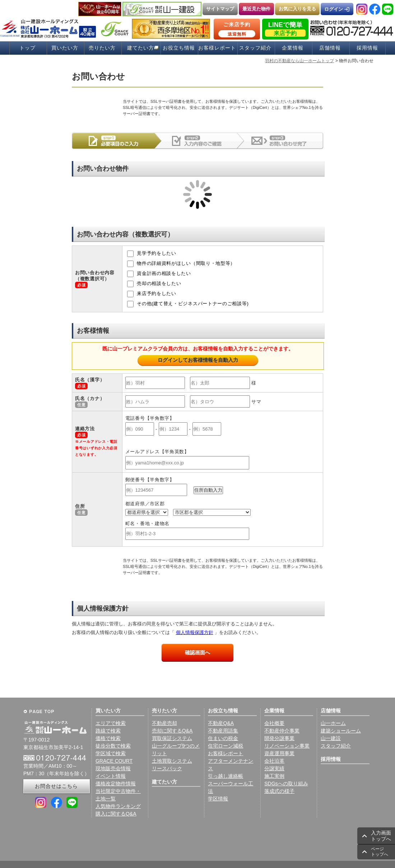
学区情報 (218, 799)
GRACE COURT (114, 761)
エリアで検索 (111, 723)
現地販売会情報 (113, 768)
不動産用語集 (223, 731)
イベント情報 (111, 776)
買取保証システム (172, 738)
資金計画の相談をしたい (159, 274)
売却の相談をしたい (154, 284)
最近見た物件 (256, 9)
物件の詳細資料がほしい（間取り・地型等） (181, 264)
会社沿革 (274, 761)
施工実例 (274, 776)
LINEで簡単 (285, 29)
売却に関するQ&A (172, 731)
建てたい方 (141, 48)
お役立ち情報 (179, 48)
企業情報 (293, 48)
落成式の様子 (279, 791)
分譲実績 (274, 768)
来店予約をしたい (152, 294)
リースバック (167, 768)
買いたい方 (65, 48)
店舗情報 (330, 48)
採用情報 (367, 48)
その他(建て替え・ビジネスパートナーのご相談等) (188, 304)
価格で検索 (108, 738)
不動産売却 (164, 723)
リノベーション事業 (287, 746)
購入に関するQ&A (116, 814)
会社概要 (274, 723)
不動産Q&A (221, 723)
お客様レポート (217, 48)
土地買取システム (172, 761)
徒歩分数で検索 (113, 746)
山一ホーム (333, 723)
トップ (27, 48)
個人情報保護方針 (195, 632)
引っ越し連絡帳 (226, 776)
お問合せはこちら (56, 786)
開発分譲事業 (279, 738)
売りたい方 (102, 48)
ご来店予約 (237, 29)
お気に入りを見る (297, 9)
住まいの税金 (223, 738)
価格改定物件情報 (116, 784)
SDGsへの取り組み (286, 784)
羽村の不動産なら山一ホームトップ (299, 61)
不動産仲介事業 (282, 731)
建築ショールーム (341, 731)
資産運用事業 (279, 753)
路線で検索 (108, 731)
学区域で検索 (111, 753)
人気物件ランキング (118, 806)
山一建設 (331, 738)
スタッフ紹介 (255, 48)
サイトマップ (220, 9)
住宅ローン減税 (226, 746)
